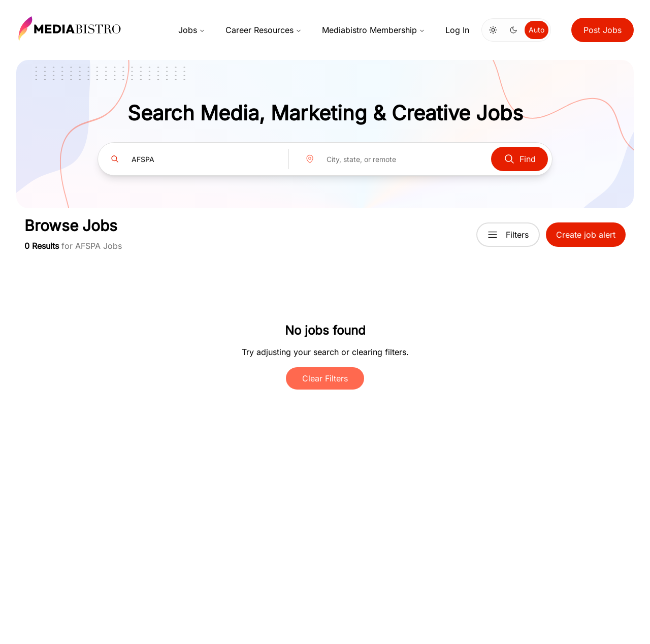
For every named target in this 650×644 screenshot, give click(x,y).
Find (519, 159)
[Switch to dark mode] (513, 30)
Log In (457, 30)
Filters (508, 235)
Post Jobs (603, 30)
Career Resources (264, 30)
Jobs (192, 30)
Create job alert (586, 235)
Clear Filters (325, 378)
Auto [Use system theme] (537, 30)
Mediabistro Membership (373, 30)
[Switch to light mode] (493, 30)
